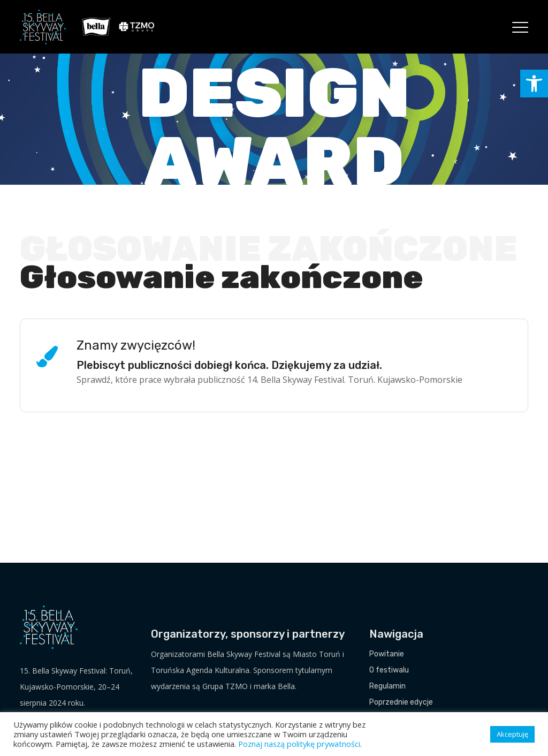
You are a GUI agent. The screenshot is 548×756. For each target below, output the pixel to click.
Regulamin (387, 686)
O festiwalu (389, 670)
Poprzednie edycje (401, 702)
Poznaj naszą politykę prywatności (299, 744)
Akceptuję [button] (512, 734)
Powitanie (387, 654)
